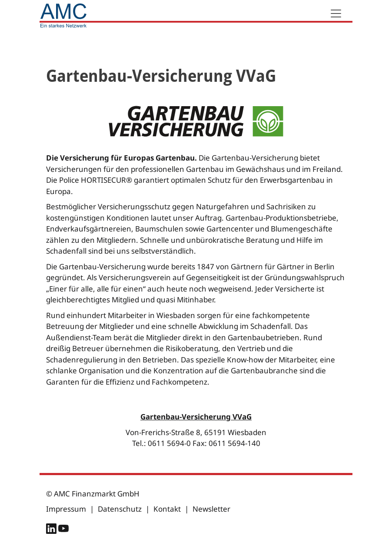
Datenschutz (120, 509)
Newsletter (211, 509)
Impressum (66, 509)
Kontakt (167, 509)
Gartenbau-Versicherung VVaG (196, 417)
